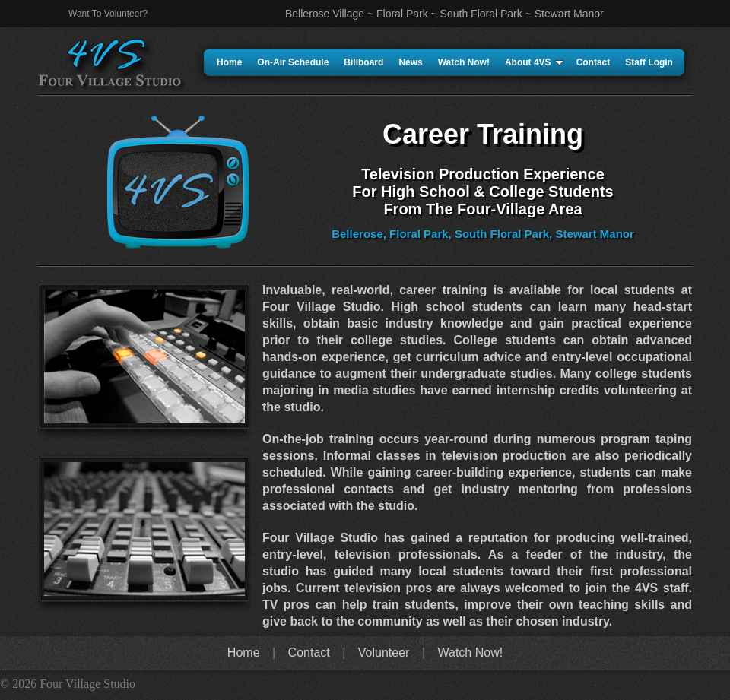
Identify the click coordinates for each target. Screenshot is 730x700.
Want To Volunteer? (108, 14)
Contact (594, 62)
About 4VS (534, 62)
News (410, 62)
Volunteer (384, 652)
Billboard (363, 62)
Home (229, 62)
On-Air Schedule (293, 62)
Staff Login (649, 62)
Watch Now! (464, 62)
